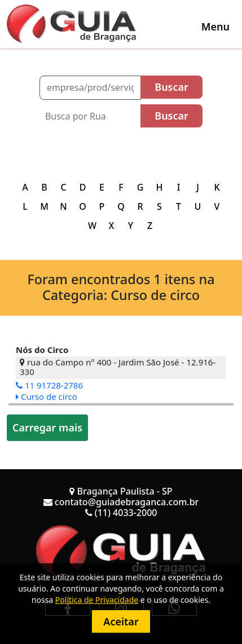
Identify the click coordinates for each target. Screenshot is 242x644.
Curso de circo (47, 396)
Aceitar (121, 621)
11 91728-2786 (49, 385)
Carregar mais (47, 427)
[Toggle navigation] (215, 27)
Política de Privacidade (97, 600)
